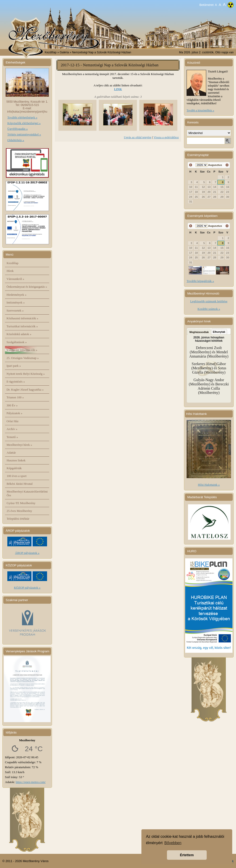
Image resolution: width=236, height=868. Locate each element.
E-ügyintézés (16, 381)
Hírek (10, 271)
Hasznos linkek (16, 460)
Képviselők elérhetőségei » (24, 123)
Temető (12, 437)
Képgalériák (14, 468)
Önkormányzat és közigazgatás (27, 287)
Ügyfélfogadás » (17, 129)
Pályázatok (15, 413)
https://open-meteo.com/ (31, 782)
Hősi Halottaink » (209, 485)
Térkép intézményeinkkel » (24, 134)
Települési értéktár (18, 519)
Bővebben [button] (173, 843)
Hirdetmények (17, 295)
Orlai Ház (13, 421)
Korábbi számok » (209, 309)
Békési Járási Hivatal (20, 484)
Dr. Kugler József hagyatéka (25, 390)
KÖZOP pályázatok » (27, 588)
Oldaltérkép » (16, 140)
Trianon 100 (15, 397)
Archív (12, 429)
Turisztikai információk (22, 326)
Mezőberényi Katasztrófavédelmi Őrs (27, 493)
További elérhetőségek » (22, 117)
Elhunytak (219, 332)
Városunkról (15, 279)
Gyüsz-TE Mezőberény (21, 503)
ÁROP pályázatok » (27, 553)
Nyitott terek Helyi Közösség (26, 374)
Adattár (11, 453)
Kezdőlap (51, 52)
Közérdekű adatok (19, 334)
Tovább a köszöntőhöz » (200, 110)
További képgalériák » (200, 281)
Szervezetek (15, 310)
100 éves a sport (17, 476)
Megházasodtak (199, 332)
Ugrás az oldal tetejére (138, 137)
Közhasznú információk (22, 318)
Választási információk (22, 350)
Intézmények (16, 302)
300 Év (12, 405)
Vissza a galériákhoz (166, 137)
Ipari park (14, 366)
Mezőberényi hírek (19, 445)
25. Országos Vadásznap (23, 358)
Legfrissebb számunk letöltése (209, 301)
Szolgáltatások (17, 342)
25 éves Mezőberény (19, 511)
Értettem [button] (187, 855)
